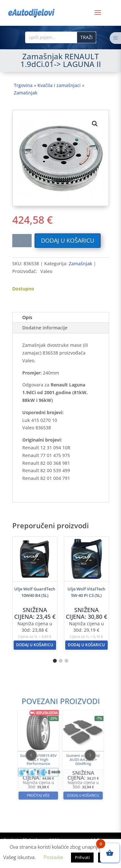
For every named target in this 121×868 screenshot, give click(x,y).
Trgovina (23, 85)
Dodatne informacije (45, 328)
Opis (27, 317)
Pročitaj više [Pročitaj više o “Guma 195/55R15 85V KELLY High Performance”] (46, 778)
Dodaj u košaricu (68, 240)
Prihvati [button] (82, 857)
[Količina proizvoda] (22, 241)
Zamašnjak (26, 93)
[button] (95, 124)
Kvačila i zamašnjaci (59, 85)
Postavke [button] (53, 857)
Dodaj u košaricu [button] (35, 645)
